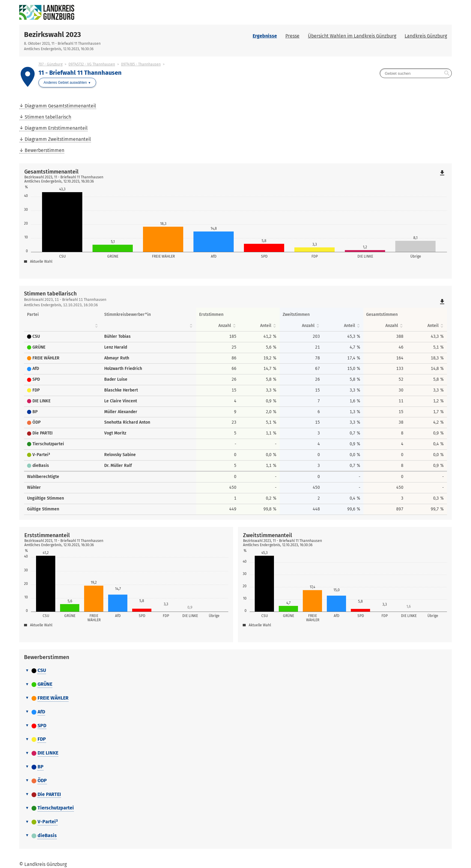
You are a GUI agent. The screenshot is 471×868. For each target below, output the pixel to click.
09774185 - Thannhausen (141, 64)
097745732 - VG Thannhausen (92, 64)
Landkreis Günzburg (426, 36)
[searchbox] (416, 73)
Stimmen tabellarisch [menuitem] (48, 117)
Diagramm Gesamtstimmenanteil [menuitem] (60, 106)
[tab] (235, 671)
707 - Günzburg (50, 64)
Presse (292, 36)
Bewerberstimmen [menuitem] (44, 150)
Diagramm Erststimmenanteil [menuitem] (56, 128)
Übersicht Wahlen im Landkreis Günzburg (352, 36)
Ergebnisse (265, 36)
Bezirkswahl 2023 (52, 35)
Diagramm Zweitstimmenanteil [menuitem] (58, 139)
